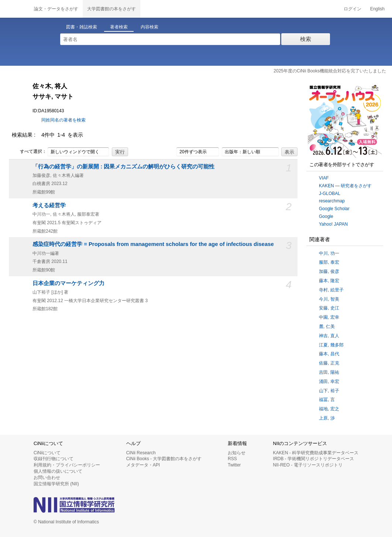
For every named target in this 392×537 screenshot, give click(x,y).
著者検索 (119, 27)
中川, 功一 (329, 253)
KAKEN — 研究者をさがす (345, 186)
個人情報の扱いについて (58, 471)
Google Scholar (334, 209)
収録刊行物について (54, 459)
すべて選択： (29, 152)
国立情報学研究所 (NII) (56, 484)
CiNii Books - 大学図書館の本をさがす (164, 459)
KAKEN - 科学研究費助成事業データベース (316, 453)
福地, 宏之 (329, 409)
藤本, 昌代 (329, 354)
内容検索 (149, 27)
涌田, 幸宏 (329, 382)
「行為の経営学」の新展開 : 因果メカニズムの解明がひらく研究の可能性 (123, 167)
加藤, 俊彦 (329, 271)
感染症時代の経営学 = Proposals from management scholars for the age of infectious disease (153, 244)
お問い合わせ (47, 478)
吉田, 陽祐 (329, 372)
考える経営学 (49, 205)
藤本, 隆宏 (329, 281)
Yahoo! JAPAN (333, 224)
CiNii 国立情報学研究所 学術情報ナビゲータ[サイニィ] (15, 9)
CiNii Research (141, 453)
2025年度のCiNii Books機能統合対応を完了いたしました (330, 71)
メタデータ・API (143, 465)
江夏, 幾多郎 (331, 345)
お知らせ (237, 453)
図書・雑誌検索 (82, 27)
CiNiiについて (47, 453)
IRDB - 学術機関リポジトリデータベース (314, 459)
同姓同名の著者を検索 (63, 120)
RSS (232, 459)
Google (326, 216)
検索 (306, 39)
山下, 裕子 (329, 391)
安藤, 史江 (329, 308)
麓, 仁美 (327, 326)
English (377, 9)
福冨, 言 (327, 400)
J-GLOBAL (330, 194)
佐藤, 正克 (329, 363)
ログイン (353, 9)
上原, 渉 (327, 418)
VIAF (324, 178)
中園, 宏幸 (329, 317)
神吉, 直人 (329, 336)
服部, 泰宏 (329, 262)
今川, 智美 (329, 299)
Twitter (234, 465)
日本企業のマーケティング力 (68, 283)
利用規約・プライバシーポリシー (67, 465)
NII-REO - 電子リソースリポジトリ (308, 465)
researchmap (332, 201)
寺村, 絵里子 (331, 290)
